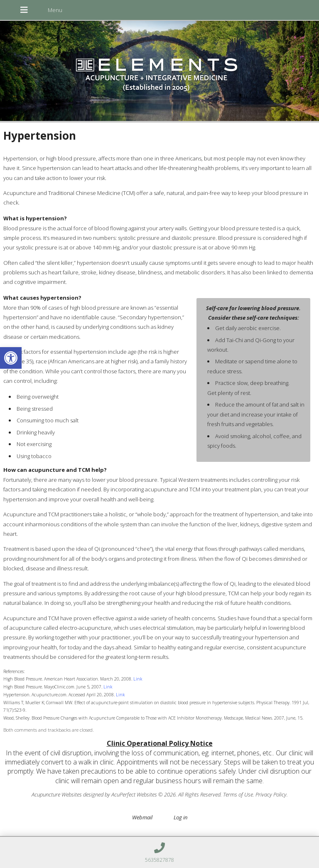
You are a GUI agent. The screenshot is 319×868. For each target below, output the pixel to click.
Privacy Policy (271, 794)
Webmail (142, 817)
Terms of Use (238, 794)
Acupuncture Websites (57, 794)
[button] (11, 358)
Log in (180, 817)
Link (138, 679)
